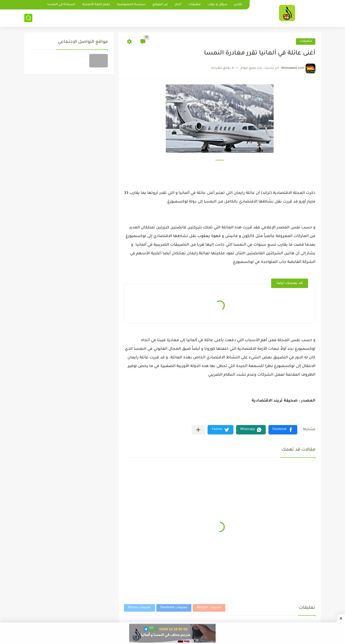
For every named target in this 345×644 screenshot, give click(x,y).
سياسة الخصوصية (131, 5)
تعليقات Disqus (139, 608)
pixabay (220, 160)
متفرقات (194, 5)
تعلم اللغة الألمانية (96, 5)
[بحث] (28, 18)
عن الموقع (160, 5)
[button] (283, 430)
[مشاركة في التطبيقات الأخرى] (198, 430)
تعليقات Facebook (174, 608)
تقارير (238, 5)
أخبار (178, 5)
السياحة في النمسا (61, 5)
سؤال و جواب (217, 5)
